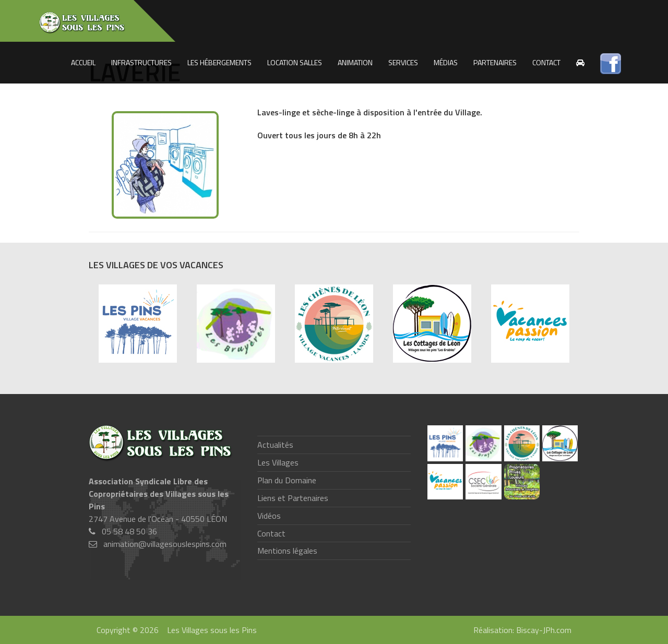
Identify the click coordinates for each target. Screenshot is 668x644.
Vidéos (269, 516)
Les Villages (278, 462)
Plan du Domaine (287, 480)
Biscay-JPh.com (544, 630)
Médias (446, 62)
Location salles (295, 62)
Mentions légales (287, 551)
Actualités (275, 445)
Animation (355, 62)
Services (403, 62)
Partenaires (495, 62)
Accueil (83, 62)
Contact (546, 62)
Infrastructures (141, 62)
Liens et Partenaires (293, 498)
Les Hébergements (219, 62)
